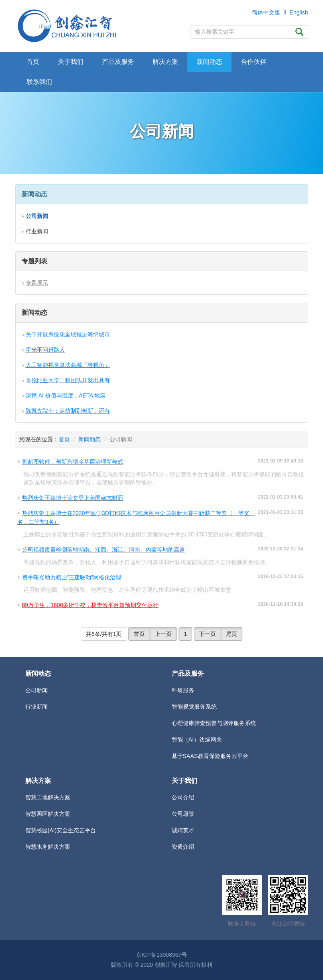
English (299, 12)
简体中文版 (266, 12)
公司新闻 (37, 690)
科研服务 (183, 690)
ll (284, 12)
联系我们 (39, 82)
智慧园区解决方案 (48, 814)
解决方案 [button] (165, 62)
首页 (33, 62)
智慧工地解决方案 (48, 797)
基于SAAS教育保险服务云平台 (210, 756)
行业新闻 (37, 231)
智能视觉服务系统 (194, 707)
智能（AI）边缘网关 (197, 740)
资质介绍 (183, 847)
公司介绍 (183, 797)
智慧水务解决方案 (48, 847)
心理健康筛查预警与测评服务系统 (214, 723)
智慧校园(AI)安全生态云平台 (61, 830)
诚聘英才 (183, 830)
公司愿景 (183, 814)
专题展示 (37, 283)
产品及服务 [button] (118, 62)
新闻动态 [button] (209, 62)
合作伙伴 (254, 62)
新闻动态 (89, 439)
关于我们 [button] (71, 62)
